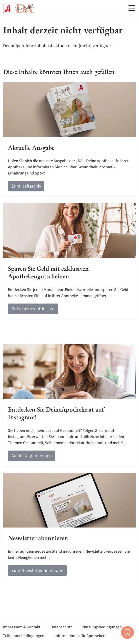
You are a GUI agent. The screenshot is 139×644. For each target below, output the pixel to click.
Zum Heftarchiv (26, 186)
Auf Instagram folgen (32, 456)
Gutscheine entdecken (33, 309)
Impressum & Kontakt (22, 627)
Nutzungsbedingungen (102, 627)
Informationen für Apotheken (80, 636)
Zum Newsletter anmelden (37, 570)
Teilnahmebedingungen (24, 636)
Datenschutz (61, 627)
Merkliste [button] (127, 632)
